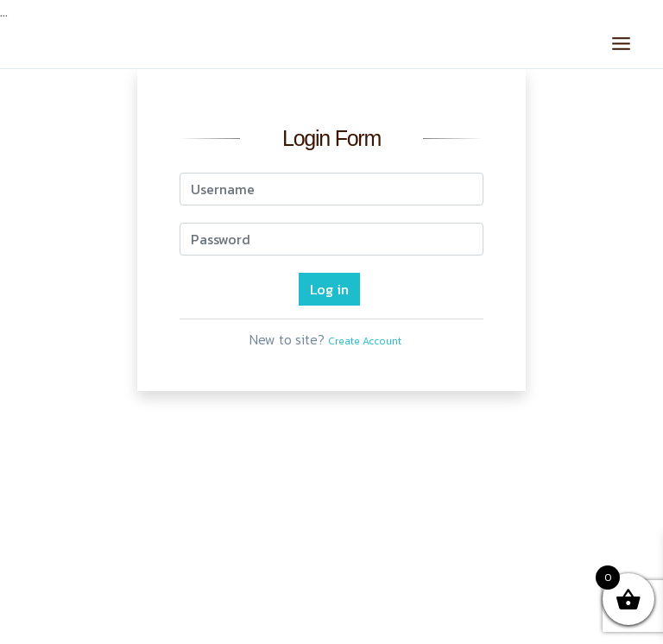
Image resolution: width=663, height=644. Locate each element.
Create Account (365, 341)
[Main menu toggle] (621, 43)
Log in (329, 289)
